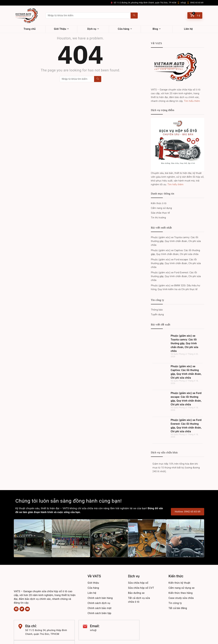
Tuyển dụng (157, 314)
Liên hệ (188, 29)
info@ (183, 3)
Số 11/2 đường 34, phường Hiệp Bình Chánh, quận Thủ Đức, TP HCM (145, 3)
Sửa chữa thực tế (160, 213)
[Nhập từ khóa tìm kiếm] (134, 16)
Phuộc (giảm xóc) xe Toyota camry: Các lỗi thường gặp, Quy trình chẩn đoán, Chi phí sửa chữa (176, 241)
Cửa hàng (124, 29)
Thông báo (157, 310)
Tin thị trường (158, 218)
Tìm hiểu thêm (192, 101)
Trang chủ (30, 29)
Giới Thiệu (60, 29)
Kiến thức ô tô (159, 203)
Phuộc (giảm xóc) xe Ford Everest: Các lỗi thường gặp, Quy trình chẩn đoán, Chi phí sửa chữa (176, 276)
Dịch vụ (92, 29)
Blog (155, 29)
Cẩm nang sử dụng (161, 208)
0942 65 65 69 (197, 3)
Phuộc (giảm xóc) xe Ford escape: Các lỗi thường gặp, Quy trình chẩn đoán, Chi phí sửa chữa (176, 263)
